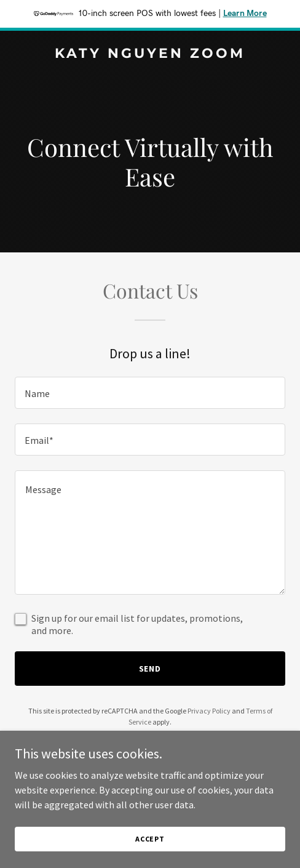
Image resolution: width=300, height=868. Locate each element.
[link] (150, 54)
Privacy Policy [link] (209, 711)
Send (150, 669)
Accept (150, 855)
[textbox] (150, 393)
